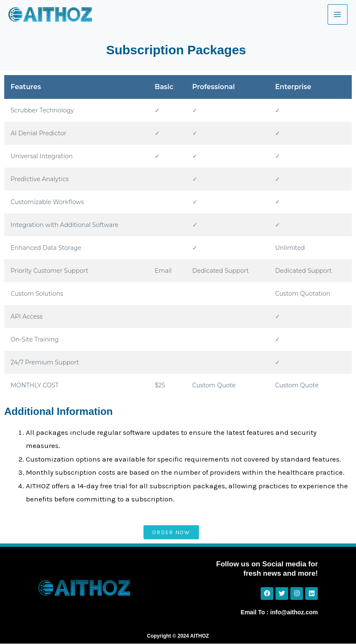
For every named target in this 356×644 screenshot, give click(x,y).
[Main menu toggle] (338, 14)
